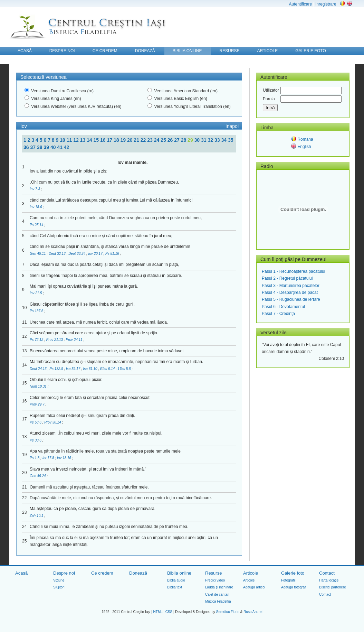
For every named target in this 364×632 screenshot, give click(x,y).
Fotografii (288, 580)
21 (137, 140)
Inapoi (232, 126)
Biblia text (175, 587)
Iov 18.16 (65, 458)
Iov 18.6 (36, 207)
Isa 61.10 (91, 369)
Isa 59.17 (74, 369)
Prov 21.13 (55, 340)
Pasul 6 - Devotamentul (283, 307)
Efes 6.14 (108, 369)
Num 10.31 (39, 386)
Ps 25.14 (37, 225)
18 (117, 140)
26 (171, 140)
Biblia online (179, 573)
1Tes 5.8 (125, 369)
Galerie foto (293, 573)
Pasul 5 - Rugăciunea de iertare (291, 299)
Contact (327, 573)
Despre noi (64, 573)
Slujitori (59, 587)
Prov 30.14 (53, 422)
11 (70, 140)
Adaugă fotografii (294, 587)
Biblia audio (176, 580)
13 (83, 140)
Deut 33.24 (77, 254)
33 (218, 140)
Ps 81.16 (113, 254)
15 (97, 140)
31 (204, 140)
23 (150, 140)
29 (191, 140)
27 (177, 140)
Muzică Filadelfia (218, 601)
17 (110, 140)
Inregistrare (326, 4)
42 (67, 147)
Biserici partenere (333, 587)
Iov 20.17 (96, 254)
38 (40, 147)
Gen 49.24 (38, 476)
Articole (251, 573)
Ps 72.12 (37, 340)
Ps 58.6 (36, 422)
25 (164, 140)
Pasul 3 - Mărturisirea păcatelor (291, 286)
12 (76, 140)
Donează (138, 573)
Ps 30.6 (36, 440)
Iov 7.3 (35, 189)
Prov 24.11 (74, 340)
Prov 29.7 (38, 404)
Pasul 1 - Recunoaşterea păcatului (293, 271)
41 (60, 147)
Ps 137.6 (37, 311)
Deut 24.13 (39, 369)
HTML (158, 612)
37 (33, 147)
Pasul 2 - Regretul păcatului (287, 278)
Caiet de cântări (217, 594)
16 (103, 140)
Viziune (59, 580)
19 (123, 140)
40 (54, 147)
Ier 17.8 (49, 458)
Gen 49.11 (38, 254)
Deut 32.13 (58, 254)
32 (211, 140)
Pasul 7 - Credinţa (278, 314)
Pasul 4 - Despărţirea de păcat (290, 292)
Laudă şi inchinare (219, 587)
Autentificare (300, 4)
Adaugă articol (254, 587)
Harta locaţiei (329, 580)
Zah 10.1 (37, 516)
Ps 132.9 (57, 369)
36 (27, 147)
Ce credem (102, 573)
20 (130, 140)
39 (47, 147)
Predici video (215, 580)
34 (224, 140)
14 (90, 140)
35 (231, 140)
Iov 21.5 (36, 293)
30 (198, 140)
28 (184, 140)
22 (144, 140)
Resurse (213, 573)
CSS (169, 612)
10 (63, 140)
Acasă (21, 573)
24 (157, 140)
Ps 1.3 (35, 458)
